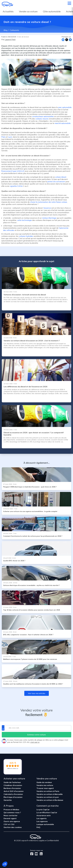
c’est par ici (35, 742)
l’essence (47, 208)
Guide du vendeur (44, 782)
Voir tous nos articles (37, 693)
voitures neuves (42, 119)
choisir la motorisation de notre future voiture (49, 202)
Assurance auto (44, 815)
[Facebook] (32, 854)
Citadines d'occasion (13, 785)
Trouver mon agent (45, 788)
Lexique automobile (45, 824)
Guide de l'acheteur (12, 782)
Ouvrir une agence (12, 821)
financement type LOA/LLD (13, 171)
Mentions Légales (37, 840)
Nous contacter (11, 815)
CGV (6, 824)
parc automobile (65, 107)
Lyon (10, 137)
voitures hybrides (26, 236)
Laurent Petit (10, 39)
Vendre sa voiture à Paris (48, 791)
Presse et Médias (11, 810)
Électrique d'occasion (13, 797)
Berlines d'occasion (12, 788)
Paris (3, 137)
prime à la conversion (56, 181)
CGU (12, 824)
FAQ (38, 827)
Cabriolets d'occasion (13, 794)
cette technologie (24, 220)
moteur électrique (49, 218)
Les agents (42, 818)
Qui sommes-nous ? (12, 812)
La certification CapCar (47, 812)
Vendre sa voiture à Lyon (48, 797)
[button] (5, 864)
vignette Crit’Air (16, 186)
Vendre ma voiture (45, 785)
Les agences (42, 821)
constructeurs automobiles (43, 116)
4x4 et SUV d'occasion (14, 791)
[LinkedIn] (41, 854)
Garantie (8, 800)
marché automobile (63, 123)
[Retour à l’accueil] (7, 4)
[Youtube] (36, 854)
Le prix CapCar (43, 810)
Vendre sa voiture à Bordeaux (50, 800)
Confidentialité (53, 840)
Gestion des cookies (13, 827)
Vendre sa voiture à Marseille (50, 794)
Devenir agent (10, 818)
